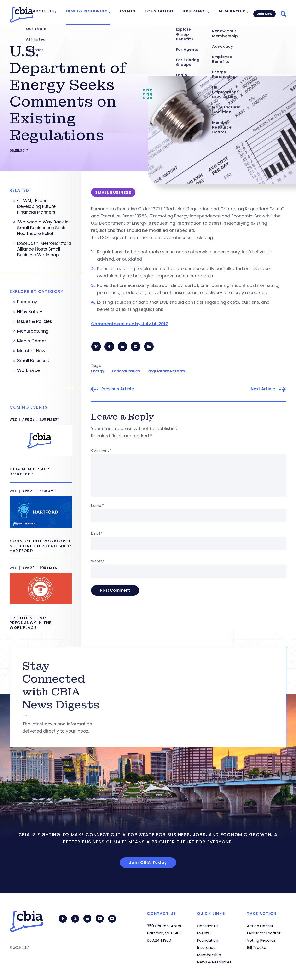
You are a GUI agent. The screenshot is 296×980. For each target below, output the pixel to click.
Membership (229, 12)
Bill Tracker (257, 948)
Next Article (263, 390)
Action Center (260, 926)
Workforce (29, 370)
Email (97, 534)
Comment (101, 451)
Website (98, 562)
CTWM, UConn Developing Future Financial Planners (36, 206)
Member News (32, 351)
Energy (98, 372)
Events (133, 12)
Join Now (264, 12)
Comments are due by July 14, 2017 (130, 324)
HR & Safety (30, 312)
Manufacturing (33, 331)
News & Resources (95, 12)
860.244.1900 (159, 940)
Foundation (162, 12)
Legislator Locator (264, 933)
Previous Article (118, 390)
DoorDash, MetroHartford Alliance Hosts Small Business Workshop (44, 249)
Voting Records (261, 940)
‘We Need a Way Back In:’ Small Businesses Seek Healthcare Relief (44, 228)
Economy (27, 302)
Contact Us (208, 926)
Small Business (33, 361)
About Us (54, 12)
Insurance (194, 12)
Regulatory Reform (166, 372)
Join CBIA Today (148, 863)
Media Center (32, 341)
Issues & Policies (35, 321)
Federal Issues (126, 372)
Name (97, 506)
